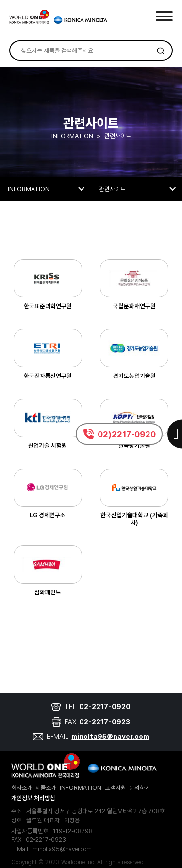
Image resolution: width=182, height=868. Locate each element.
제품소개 (46, 788)
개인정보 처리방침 (33, 798)
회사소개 (22, 788)
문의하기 (140, 788)
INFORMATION (81, 788)
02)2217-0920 (127, 434)
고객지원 (116, 788)
